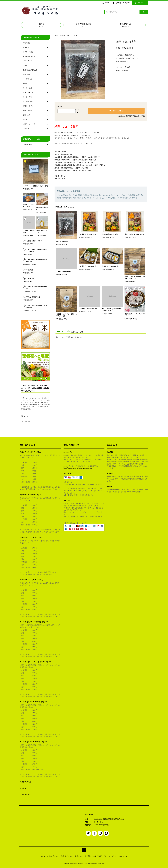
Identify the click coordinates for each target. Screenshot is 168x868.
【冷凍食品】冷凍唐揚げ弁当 (87, 234)
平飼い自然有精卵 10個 (42, 208)
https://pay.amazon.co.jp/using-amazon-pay (78, 468)
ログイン (127, 3)
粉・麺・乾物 (65, 36)
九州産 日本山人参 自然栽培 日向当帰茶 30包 (37, 306)
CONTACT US (126, 25)
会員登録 (118, 3)
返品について (123, 116)
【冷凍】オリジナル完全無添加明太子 (37, 288)
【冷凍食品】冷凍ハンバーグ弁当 (134, 234)
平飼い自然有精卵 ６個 (33, 297)
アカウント (108, 3)
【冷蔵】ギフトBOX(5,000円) (88, 266)
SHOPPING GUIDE (83, 25)
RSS (120, 856)
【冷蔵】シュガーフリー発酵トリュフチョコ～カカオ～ (135, 278)
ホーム (57, 36)
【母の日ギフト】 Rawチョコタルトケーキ (135, 315)
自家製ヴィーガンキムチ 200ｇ (29, 205)
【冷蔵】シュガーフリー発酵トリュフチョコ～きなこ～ (67, 315)
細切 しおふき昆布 (62, 241)
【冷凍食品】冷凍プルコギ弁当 (88, 309)
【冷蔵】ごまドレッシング (34, 241)
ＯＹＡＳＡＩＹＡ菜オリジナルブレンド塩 (35, 186)
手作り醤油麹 (30, 278)
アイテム (139, 3)
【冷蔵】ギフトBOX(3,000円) (110, 266)
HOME (41, 25)
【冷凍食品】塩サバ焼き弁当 (110, 234)
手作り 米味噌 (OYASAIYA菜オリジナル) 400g (112, 310)
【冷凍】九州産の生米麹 (63, 271)
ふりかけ (74, 36)
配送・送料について (67, 856)
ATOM (125, 856)
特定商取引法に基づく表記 (137, 116)
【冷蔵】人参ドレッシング (42, 232)
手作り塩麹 (30, 270)
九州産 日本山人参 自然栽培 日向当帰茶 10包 (37, 261)
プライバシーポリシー (110, 856)
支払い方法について (53, 856)
